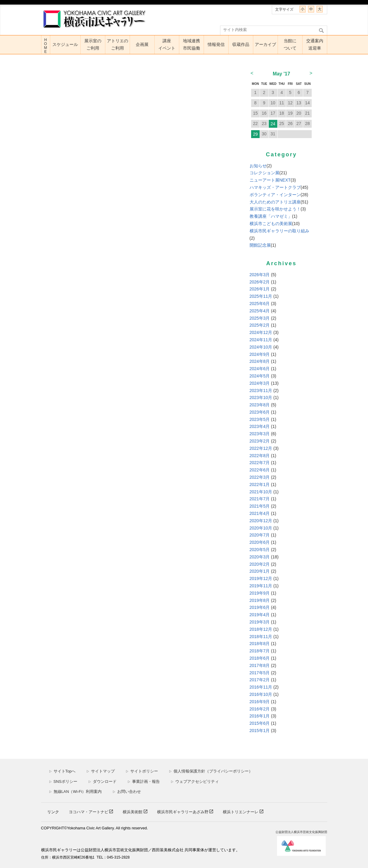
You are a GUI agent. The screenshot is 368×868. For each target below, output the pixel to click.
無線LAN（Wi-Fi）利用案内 (75, 792)
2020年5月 (260, 550)
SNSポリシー (63, 781)
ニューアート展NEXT (270, 180)
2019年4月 (260, 615)
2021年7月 (260, 499)
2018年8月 (260, 644)
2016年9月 (260, 702)
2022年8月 (260, 456)
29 (255, 134)
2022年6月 (260, 470)
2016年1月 (260, 716)
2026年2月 (260, 282)
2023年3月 (260, 434)
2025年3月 (260, 318)
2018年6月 (260, 658)
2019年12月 (261, 578)
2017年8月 (260, 665)
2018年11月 (261, 637)
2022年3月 (260, 477)
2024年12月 (261, 332)
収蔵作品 (241, 44)
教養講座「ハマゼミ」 (271, 216)
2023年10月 (261, 398)
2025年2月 (260, 325)
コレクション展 (265, 173)
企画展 (142, 44)
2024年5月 (260, 376)
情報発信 (216, 44)
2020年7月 (260, 535)
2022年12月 (261, 448)
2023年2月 (260, 441)
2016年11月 (261, 687)
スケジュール (65, 44)
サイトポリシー (142, 771)
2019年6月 (260, 607)
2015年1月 (260, 731)
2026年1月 (260, 289)
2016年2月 (260, 709)
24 (273, 124)
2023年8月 (260, 405)
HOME (46, 46)
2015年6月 (260, 723)
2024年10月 (261, 347)
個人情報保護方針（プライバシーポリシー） (211, 771)
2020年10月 (261, 528)
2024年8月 (260, 361)
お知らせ (258, 166)
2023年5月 (260, 419)
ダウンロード (102, 781)
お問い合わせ (127, 792)
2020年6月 (260, 542)
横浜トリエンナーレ (241, 812)
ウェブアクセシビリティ (195, 781)
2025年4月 (260, 311)
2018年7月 (260, 651)
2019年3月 (260, 622)
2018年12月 (261, 629)
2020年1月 (260, 571)
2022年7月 (260, 463)
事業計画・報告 (144, 781)
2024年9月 (260, 354)
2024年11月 (261, 340)
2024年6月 (260, 369)
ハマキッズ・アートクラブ (275, 187)
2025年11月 (261, 296)
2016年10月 (261, 694)
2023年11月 (261, 391)
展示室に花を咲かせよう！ (275, 209)
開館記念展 (260, 245)
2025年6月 (260, 304)
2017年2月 (260, 680)
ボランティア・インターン (275, 195)
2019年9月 (260, 593)
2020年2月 (260, 564)
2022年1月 (260, 484)
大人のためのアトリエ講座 (275, 202)
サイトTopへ (62, 771)
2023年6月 (260, 412)
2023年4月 (260, 426)
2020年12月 (261, 521)
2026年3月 (260, 275)
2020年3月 (260, 557)
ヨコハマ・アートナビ (89, 812)
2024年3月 (260, 383)
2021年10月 (261, 492)
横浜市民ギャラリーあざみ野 (183, 812)
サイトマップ (101, 771)
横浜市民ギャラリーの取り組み (279, 231)
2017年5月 (260, 673)
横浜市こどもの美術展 (271, 224)
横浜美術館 (133, 812)
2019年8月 (260, 600)
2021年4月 (260, 513)
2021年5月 (260, 506)
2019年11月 (261, 586)
